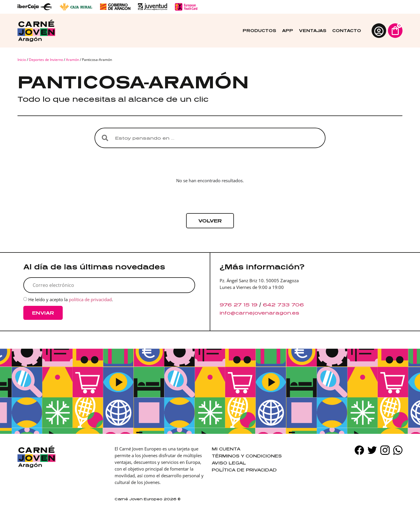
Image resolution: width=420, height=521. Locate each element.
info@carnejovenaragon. (256, 313)
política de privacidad (90, 300)
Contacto (347, 30)
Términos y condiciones (247, 456)
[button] (210, 221)
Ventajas (313, 30)
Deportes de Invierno (46, 60)
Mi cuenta (226, 449)
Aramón (72, 60)
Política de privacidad (244, 470)
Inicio (22, 60)
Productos (259, 30)
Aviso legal (229, 463)
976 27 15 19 (239, 305)
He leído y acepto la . (71, 300)
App (288, 30)
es (296, 313)
